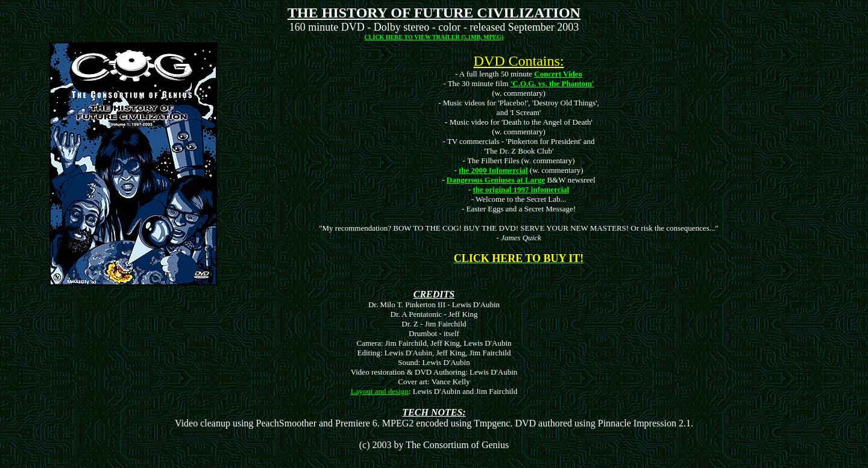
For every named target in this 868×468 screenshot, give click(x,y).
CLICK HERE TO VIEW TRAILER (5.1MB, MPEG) (434, 37)
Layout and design (380, 391)
